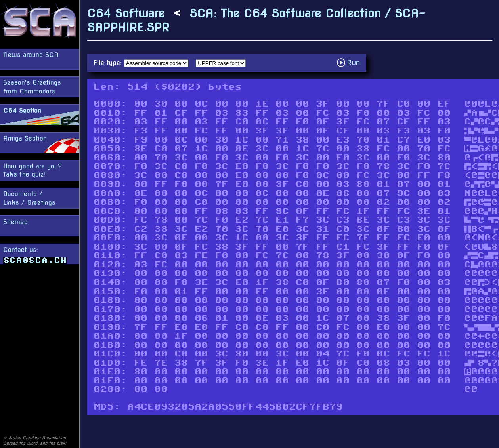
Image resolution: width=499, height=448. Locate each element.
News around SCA (31, 55)
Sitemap (15, 222)
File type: (109, 63)
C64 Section (22, 111)
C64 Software (126, 13)
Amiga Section (25, 138)
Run (351, 62)
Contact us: (35, 255)
